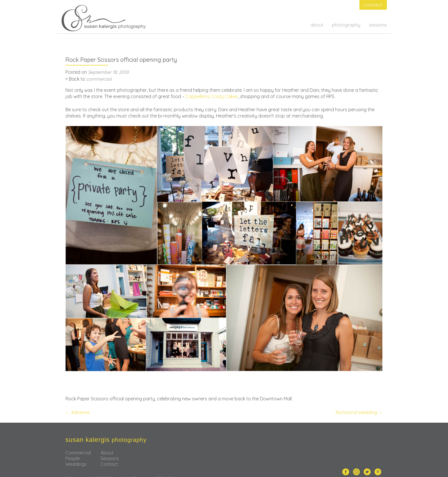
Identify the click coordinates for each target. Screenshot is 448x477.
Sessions (110, 449)
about (317, 25)
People (73, 449)
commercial (99, 70)
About (107, 444)
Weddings (76, 455)
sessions (378, 25)
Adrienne (78, 403)
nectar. (377, 469)
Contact (109, 455)
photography (346, 25)
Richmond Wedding (359, 403)
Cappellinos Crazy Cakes (212, 87)
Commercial (78, 444)
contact (373, 5)
